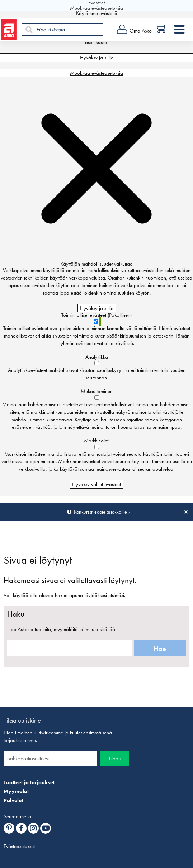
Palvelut (13, 800)
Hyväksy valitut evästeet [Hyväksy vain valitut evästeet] (96, 484)
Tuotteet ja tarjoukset (29, 782)
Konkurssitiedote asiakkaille (100, 512)
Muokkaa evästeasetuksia (96, 73)
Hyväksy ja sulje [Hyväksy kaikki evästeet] (97, 58)
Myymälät (16, 791)
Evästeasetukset (19, 846)
